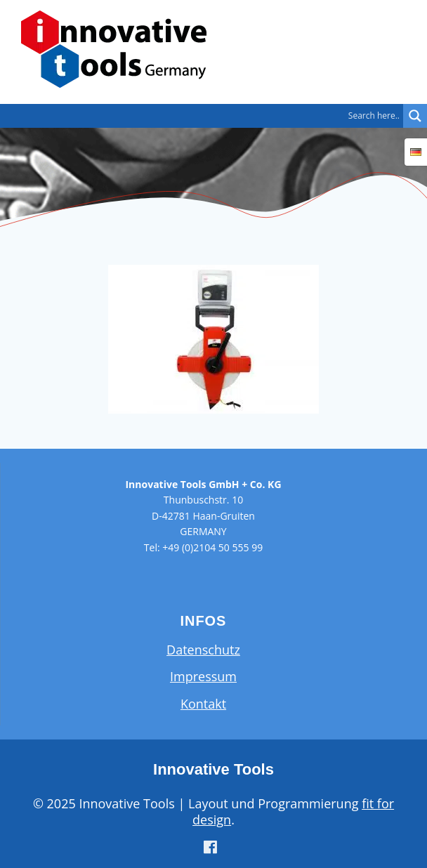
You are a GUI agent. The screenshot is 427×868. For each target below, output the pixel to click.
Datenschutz (203, 650)
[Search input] (205, 116)
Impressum (203, 676)
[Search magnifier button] (415, 116)
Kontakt (203, 704)
